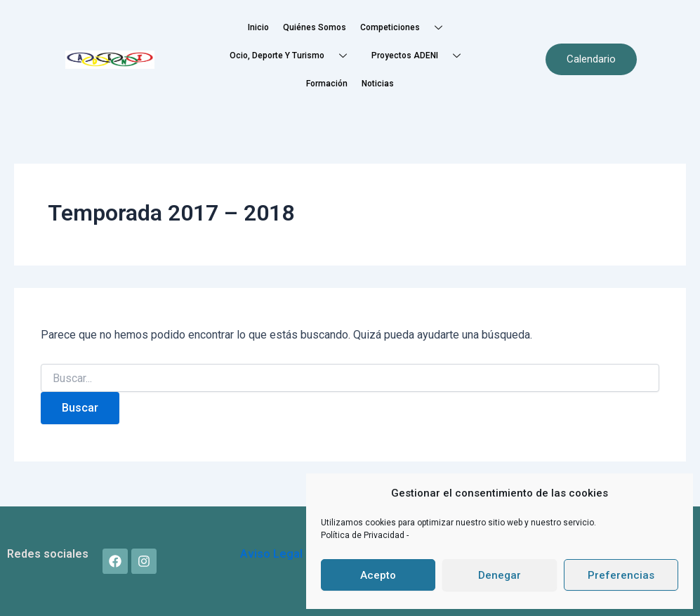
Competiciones (407, 28)
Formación (327, 84)
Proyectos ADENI (421, 56)
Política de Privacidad (364, 535)
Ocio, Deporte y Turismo (293, 56)
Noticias (378, 84)
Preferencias (621, 575)
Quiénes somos (315, 27)
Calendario (591, 59)
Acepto (378, 575)
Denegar (500, 575)
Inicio (258, 27)
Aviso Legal (271, 554)
